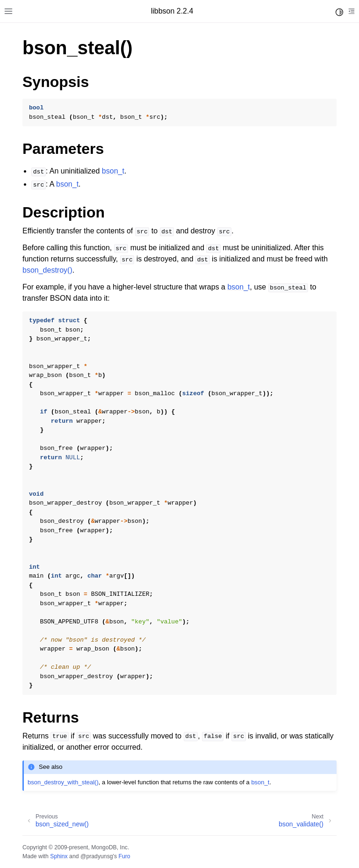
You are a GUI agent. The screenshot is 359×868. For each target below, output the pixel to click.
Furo (124, 856)
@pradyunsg (97, 856)
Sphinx (59, 856)
